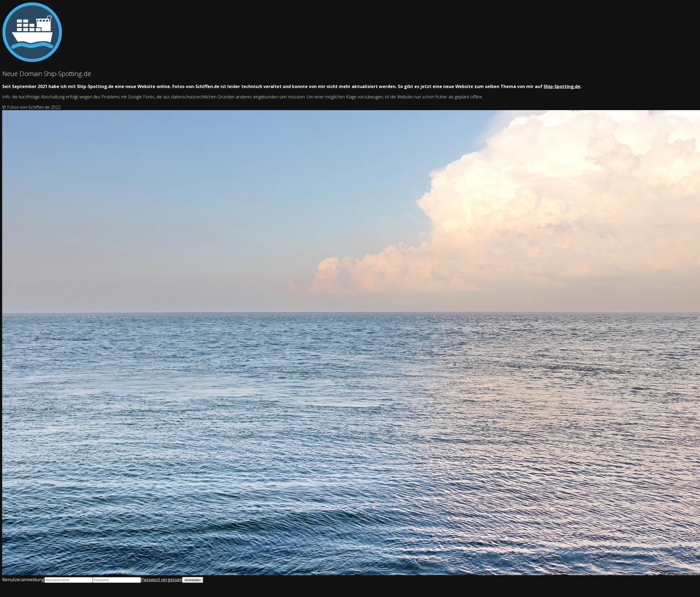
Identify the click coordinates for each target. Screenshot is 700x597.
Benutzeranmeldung (23, 580)
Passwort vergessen (162, 580)
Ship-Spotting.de (562, 86)
